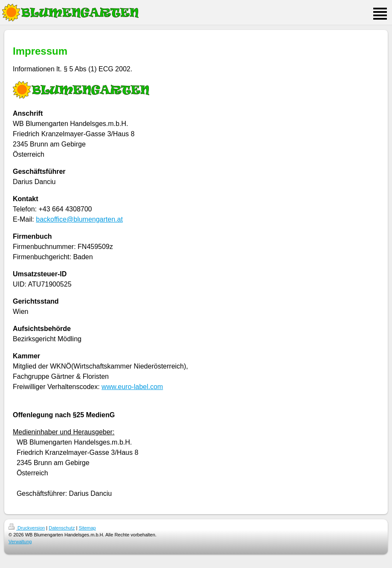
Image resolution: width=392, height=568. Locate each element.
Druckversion (27, 528)
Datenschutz (62, 528)
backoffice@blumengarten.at (79, 219)
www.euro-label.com (132, 387)
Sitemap (87, 528)
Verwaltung (20, 542)
